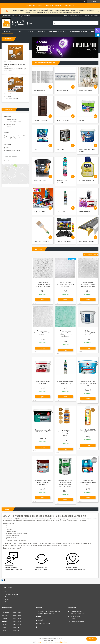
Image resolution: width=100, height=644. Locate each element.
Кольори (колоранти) (87, 181)
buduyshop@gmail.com (13, 151)
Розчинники (61, 212)
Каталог (18, 32)
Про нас (30, 32)
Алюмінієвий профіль (87, 241)
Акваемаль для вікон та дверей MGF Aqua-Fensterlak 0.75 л (43, 482)
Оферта (7, 602)
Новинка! (7, 96)
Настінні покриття (86, 91)
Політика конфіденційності (60, 642)
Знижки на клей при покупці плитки (14, 65)
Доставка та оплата (57, 32)
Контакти (41, 32)
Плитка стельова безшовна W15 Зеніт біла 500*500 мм (65, 284)
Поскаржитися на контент (44, 642)
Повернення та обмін (78, 32)
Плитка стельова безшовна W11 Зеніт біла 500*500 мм (43, 333)
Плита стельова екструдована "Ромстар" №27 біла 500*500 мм (88, 284)
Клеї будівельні (84, 212)
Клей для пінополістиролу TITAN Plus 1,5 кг (88, 333)
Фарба (81, 120)
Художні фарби (39, 212)
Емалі (36, 149)
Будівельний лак (40, 181)
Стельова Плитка (40, 91)
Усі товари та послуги (90, 254)
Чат (92, 639)
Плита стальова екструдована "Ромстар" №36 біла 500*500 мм (43, 284)
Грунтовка (60, 149)
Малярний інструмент (42, 241)
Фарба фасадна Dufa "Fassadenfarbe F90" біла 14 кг (88, 383)
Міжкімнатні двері (40, 120)
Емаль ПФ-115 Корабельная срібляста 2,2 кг (88, 482)
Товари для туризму (64, 241)
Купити (43, 300)
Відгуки (7, 599)
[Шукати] (96, 23)
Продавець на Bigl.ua (50, 640)
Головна (7, 32)
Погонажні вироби (63, 120)
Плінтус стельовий (63, 91)
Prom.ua (60, 638)
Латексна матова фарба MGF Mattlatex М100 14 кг (43, 432)
